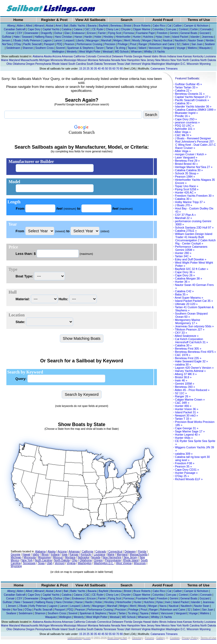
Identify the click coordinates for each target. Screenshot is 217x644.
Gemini (174, 33)
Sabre (186, 44)
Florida (128, 56)
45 (103, 69)
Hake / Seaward (23, 37)
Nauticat (168, 40)
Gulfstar (7, 37)
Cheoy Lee (112, 29)
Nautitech (180, 40)
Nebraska (105, 60)
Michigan (44, 60)
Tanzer (100, 48)
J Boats (17, 40)
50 (107, 69)
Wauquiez (205, 48)
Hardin (88, 37)
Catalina (67, 29)
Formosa (129, 33)
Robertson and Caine (162, 44)
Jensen (6, 40)
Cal (169, 26)
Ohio (9, 64)
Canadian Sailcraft (15, 29)
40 (99, 69)
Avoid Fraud (163, 20)
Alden (20, 26)
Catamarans (158, 69)
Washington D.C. (176, 64)
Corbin (194, 29)
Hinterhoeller (123, 37)
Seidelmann (13, 48)
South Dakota (95, 64)
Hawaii (147, 56)
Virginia (146, 64)
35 (95, 69)
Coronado (206, 29)
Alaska (48, 56)
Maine (5, 60)
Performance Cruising (89, 44)
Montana (93, 60)
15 (81, 69)
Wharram (136, 52)
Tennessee (110, 64)
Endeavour (78, 33)
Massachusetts (30, 60)
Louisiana (210, 56)
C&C (87, 29)
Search (127, 20)
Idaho (155, 56)
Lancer (58, 40)
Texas (120, 64)
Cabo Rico (159, 26)
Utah (128, 64)
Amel (58, 26)
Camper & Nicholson (196, 26)
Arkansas (68, 56)
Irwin (167, 37)
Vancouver (155, 48)
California (79, 56)
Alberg (11, 26)
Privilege (123, 44)
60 (114, 69)
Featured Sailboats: (187, 78)
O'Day (17, 44)
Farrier (102, 33)
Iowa (180, 56)
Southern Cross (44, 48)
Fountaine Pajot (145, 33)
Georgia (137, 56)
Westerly (72, 52)
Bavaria (92, 26)
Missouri (82, 60)
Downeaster (32, 33)
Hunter (137, 37)
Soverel (60, 48)
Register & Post (54, 20)
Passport (49, 44)
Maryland (14, 60)
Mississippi (70, 60)
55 (110, 69)
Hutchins (148, 37)
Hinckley (108, 37)
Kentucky (198, 56)
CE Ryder (98, 29)
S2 (178, 44)
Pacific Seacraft (32, 44)
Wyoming (205, 64)
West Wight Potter (90, 52)
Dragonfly (46, 33)
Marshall (106, 40)
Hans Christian (64, 37)
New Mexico (162, 60)
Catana (78, 29)
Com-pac (171, 29)
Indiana (172, 56)
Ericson (91, 33)
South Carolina (77, 64)
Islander (195, 37)
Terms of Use (199, 20)
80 (121, 69)
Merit (127, 40)
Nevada (115, 60)
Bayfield (103, 26)
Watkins (192, 48)
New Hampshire (130, 60)
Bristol (128, 26)
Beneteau (116, 26)
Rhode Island (60, 64)
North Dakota (208, 60)
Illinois (163, 56)
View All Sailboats (90, 20)
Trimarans (172, 69)
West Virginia (124, 563)
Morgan (147, 40)
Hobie (98, 37)
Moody (136, 40)
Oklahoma (19, 64)
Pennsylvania (43, 64)
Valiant (142, 48)
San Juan (197, 44)
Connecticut (104, 56)
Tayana (132, 48)
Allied (29, 26)
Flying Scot (114, 33)
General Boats (189, 33)
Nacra (157, 40)
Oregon (30, 64)
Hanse (78, 37)
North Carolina (191, 60)
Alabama (38, 56)
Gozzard (205, 33)
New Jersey (148, 60)
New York (176, 60)
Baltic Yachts (78, 26)
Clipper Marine (142, 29)
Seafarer (210, 44)
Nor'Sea (7, 44)
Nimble (210, 40)
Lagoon (47, 40)
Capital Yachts (51, 29)
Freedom (162, 33)
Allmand (39, 26)
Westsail (108, 52)
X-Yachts (160, 52)
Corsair (10, 33)
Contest (183, 29)
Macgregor (93, 40)
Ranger (143, 44)
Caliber (178, 26)
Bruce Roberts (142, 26)
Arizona (57, 56)
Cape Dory (34, 29)
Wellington (58, 52)
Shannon (28, 48)
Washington (158, 64)
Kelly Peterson (32, 40)
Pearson (69, 44)
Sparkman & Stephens (80, 48)
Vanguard (169, 48)
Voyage (181, 48)
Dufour (58, 33)
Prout (133, 44)
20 (84, 69)
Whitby (148, 52)
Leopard (69, 40)
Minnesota (57, 60)
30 (92, 69)
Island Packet (180, 37)
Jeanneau (208, 37)
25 (88, 69)
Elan (67, 33)
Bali (66, 26)
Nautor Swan (196, 40)
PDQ (60, 44)
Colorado (91, 56)
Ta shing (120, 48)
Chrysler (126, 29)
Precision (110, 44)
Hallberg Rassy (44, 37)
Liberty (80, 40)
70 (118, 69)
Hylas (159, 37)
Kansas (187, 56)
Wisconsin (193, 64)
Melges (118, 40)
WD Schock (122, 52)
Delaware (118, 56)
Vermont (136, 64)
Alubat (49, 26)
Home (18, 20)
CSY (19, 33)
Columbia (158, 29)
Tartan (110, 48)
